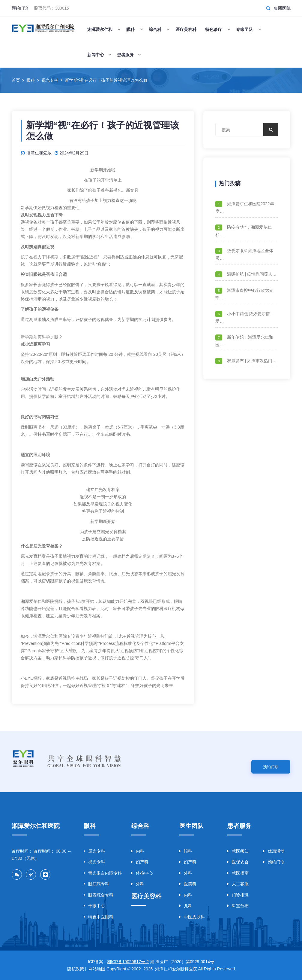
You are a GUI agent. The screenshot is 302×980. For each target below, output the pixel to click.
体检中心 (142, 873)
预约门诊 (20, 8)
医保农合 (238, 862)
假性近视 (89, 257)
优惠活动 (274, 851)
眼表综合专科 (99, 895)
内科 (138, 851)
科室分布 (238, 906)
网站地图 (97, 969)
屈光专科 (94, 851)
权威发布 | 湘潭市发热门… (252, 361)
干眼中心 (94, 906)
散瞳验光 (71, 264)
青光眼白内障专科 (103, 873)
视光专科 (94, 862)
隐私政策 (76, 969)
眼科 (186, 851)
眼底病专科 (96, 884)
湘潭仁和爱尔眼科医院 (176, 969)
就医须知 (238, 851)
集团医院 (282, 8)
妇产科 (140, 862)
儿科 (186, 906)
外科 (138, 884)
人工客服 (238, 884)
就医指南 (238, 873)
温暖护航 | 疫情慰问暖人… (252, 274)
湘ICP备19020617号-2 (128, 962)
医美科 (188, 884)
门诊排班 (238, 895)
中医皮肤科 (192, 917)
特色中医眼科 (99, 917)
